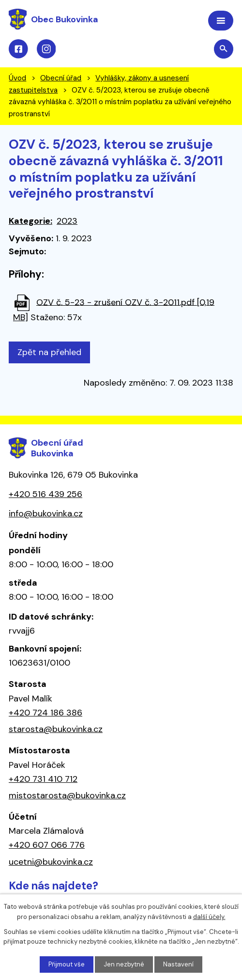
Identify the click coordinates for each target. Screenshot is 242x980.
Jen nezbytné (124, 964)
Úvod (17, 78)
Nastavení (178, 964)
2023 (67, 221)
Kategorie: (30, 221)
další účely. (209, 917)
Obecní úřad (61, 78)
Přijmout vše (67, 964)
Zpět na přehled (49, 352)
